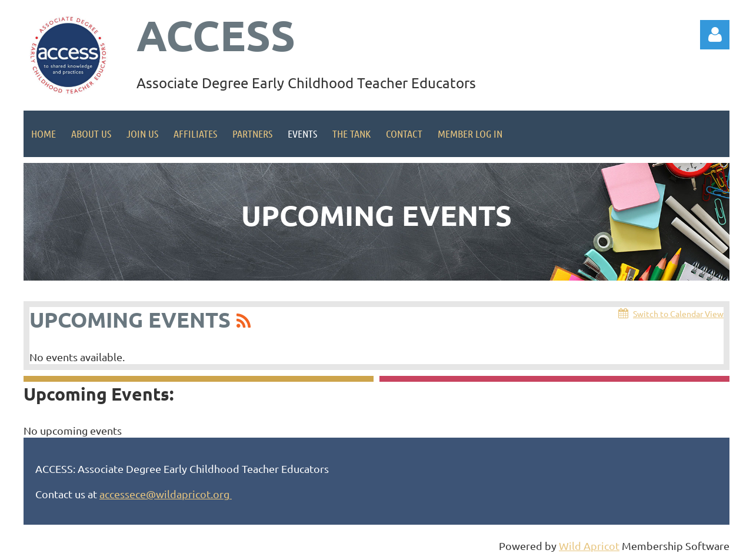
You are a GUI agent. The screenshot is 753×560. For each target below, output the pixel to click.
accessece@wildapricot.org (166, 494)
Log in (715, 35)
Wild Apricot (589, 546)
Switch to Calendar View (678, 314)
